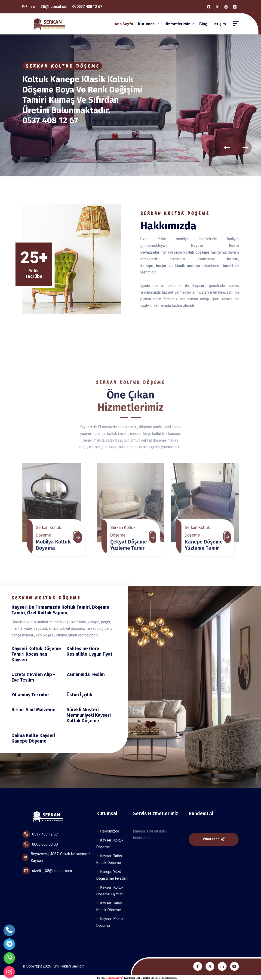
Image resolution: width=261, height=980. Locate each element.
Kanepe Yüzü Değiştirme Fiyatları (112, 875)
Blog (203, 24)
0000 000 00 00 (40, 844)
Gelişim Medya (114, 978)
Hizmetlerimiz (177, 24)
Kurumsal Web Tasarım (137, 978)
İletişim (219, 24)
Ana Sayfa (124, 24)
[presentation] (227, 148)
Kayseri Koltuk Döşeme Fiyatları (110, 891)
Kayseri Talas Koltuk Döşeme (109, 859)
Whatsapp (214, 839)
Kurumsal (147, 24)
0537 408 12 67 (87, 7)
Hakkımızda (108, 831)
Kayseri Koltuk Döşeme (110, 844)
